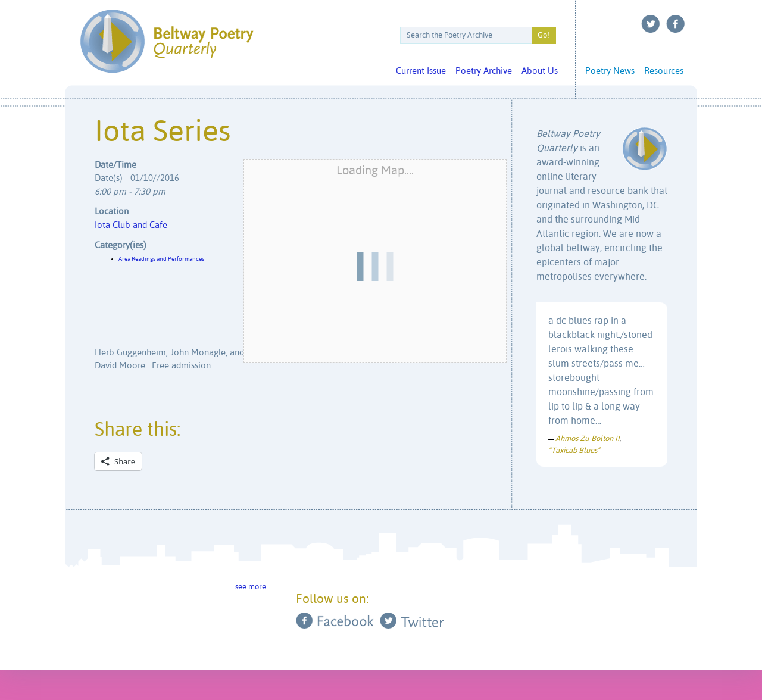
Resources (664, 71)
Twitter (651, 24)
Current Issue (421, 71)
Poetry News (610, 71)
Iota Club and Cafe (131, 225)
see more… (253, 587)
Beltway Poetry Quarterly (166, 41)
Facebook (676, 24)
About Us (540, 71)
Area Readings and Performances (161, 259)
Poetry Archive (484, 71)
